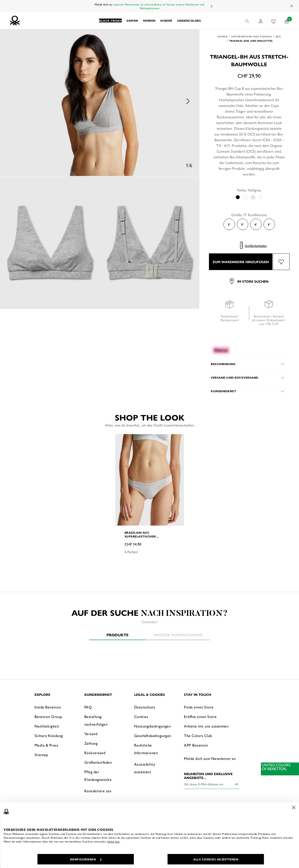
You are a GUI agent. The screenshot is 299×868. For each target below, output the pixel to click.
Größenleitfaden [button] (98, 762)
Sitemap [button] (41, 755)
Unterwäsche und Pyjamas (252, 36)
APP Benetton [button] (196, 745)
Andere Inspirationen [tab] (178, 635)
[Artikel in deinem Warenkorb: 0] (287, 20)
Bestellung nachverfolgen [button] (96, 720)
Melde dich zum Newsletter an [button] (210, 758)
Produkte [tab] (118, 635)
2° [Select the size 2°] (229, 224)
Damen (223, 36)
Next (211, 6)
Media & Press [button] (46, 745)
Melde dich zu (104, 4)
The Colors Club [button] (198, 735)
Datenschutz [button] (145, 707)
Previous (12, 101)
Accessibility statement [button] (145, 768)
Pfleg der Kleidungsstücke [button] (98, 775)
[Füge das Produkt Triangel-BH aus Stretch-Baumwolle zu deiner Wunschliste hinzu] (281, 262)
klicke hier (114, 841)
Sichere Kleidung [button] (49, 735)
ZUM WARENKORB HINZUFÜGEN (241, 262)
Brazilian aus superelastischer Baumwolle (140, 534)
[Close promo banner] (292, 6)
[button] (110, 20)
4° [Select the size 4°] (256, 224)
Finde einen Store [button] (199, 707)
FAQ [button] (88, 707)
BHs (278, 36)
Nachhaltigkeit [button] (47, 726)
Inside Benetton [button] (48, 707)
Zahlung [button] (91, 743)
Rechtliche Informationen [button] (146, 749)
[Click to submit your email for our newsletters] (236, 784)
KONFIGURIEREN (86, 859)
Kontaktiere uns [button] (98, 791)
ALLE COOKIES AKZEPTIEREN (216, 859)
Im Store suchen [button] (249, 281)
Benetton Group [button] (48, 716)
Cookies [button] (141, 716)
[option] (100, 101)
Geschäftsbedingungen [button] (153, 735)
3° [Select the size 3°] (243, 224)
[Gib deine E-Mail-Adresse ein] (208, 784)
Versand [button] (91, 734)
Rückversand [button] (95, 753)
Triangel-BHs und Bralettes (251, 41)
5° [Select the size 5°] (269, 224)
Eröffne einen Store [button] (200, 716)
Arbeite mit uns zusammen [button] (206, 726)
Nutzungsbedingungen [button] (153, 726)
